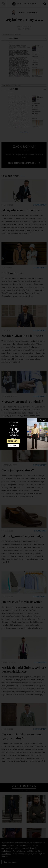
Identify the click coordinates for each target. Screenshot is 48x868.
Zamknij (43, 420)
